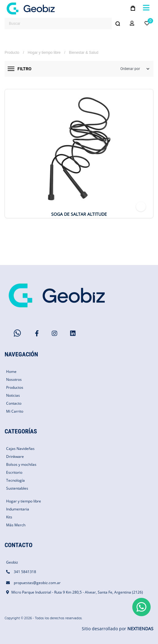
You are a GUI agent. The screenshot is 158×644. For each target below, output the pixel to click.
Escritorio (14, 472)
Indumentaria (18, 509)
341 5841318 (25, 572)
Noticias (13, 395)
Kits (9, 517)
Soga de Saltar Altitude (79, 214)
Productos (15, 387)
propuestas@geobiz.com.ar (37, 583)
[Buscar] (118, 24)
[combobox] (64, 24)
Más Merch (16, 525)
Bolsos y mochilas (21, 464)
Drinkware (15, 456)
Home (11, 372)
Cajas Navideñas (20, 449)
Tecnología (15, 480)
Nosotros (14, 379)
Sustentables (17, 488)
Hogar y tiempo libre (44, 53)
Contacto (14, 403)
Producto (12, 53)
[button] (132, 24)
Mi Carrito (15, 411)
